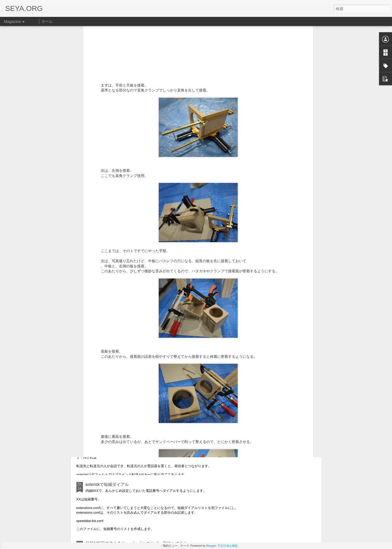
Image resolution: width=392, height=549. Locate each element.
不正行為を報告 (228, 546)
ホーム (47, 21)
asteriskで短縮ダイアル (107, 484)
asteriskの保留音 (101, 366)
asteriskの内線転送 (103, 425)
